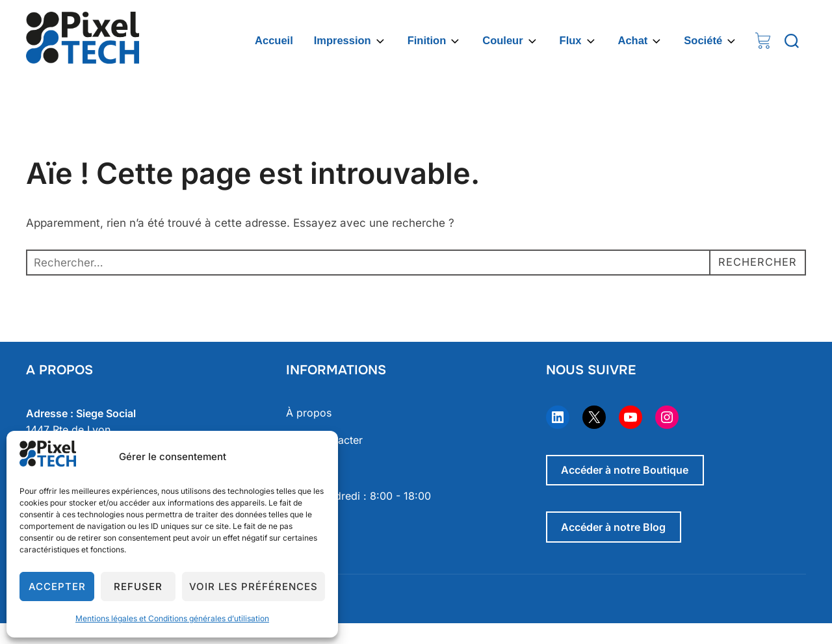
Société (711, 41)
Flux (578, 41)
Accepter (57, 586)
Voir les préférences (253, 586)
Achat (641, 41)
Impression (350, 41)
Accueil (274, 40)
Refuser (138, 586)
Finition (435, 41)
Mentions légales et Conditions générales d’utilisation (172, 618)
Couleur (510, 41)
